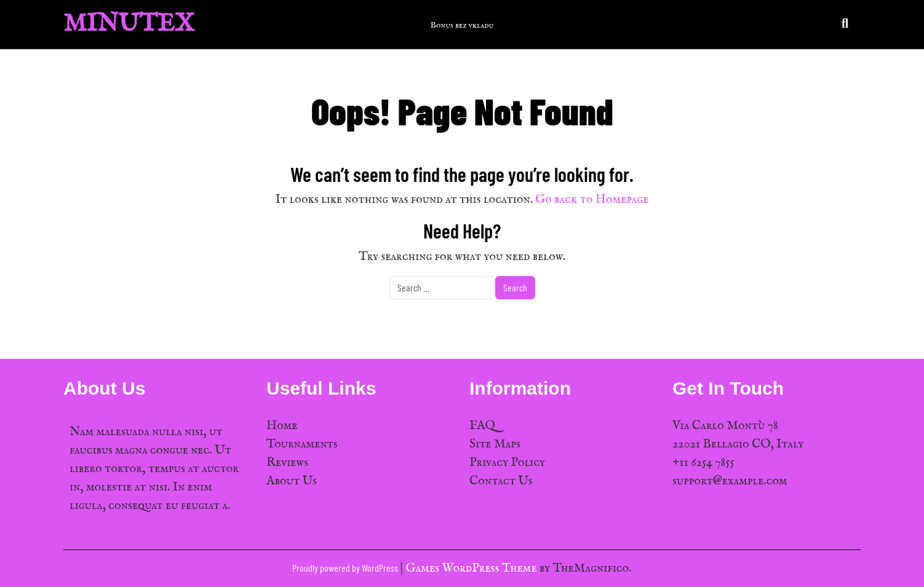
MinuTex (129, 24)
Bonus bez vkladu (462, 25)
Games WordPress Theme (473, 568)
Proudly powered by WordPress (346, 568)
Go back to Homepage (592, 199)
